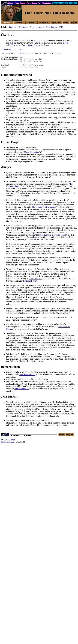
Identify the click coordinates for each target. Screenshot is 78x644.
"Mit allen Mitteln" (27, 378)
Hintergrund (23, 27)
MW (13, 444)
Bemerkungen (52, 27)
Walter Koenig (34, 45)
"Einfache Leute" (30, 285)
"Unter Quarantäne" (32, 156)
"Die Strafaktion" (22, 393)
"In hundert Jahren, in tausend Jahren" (51, 239)
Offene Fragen (11, 146)
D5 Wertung (6, 50)
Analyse (41, 27)
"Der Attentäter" (36, 282)
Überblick (12, 27)
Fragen (33, 27)
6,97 (22, 50)
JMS (61, 27)
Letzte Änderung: (8, 446)
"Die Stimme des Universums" (44, 211)
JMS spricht (9, 400)
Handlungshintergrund (16, 79)
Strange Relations (29, 54)
